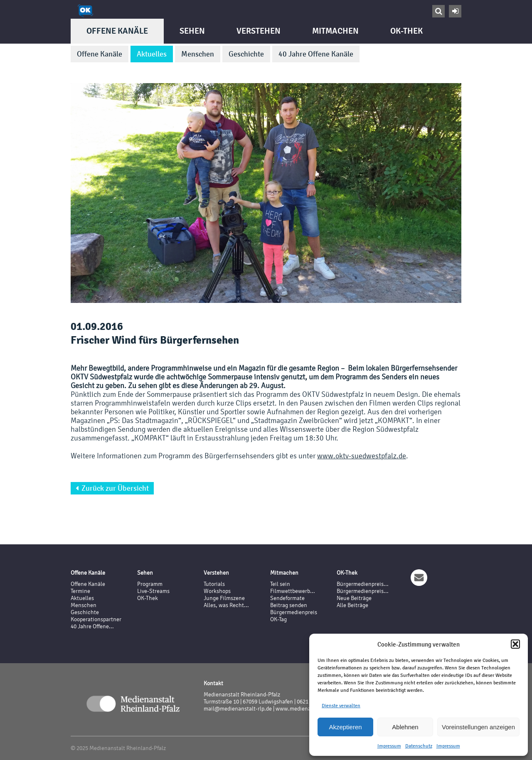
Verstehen (259, 31)
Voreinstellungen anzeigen (478, 727)
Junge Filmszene (224, 598)
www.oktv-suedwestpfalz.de (362, 456)
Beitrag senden (289, 605)
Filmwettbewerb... (293, 591)
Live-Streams (153, 591)
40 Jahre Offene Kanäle (316, 54)
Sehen (192, 31)
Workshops (217, 591)
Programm (150, 584)
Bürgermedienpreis (294, 612)
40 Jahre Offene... (92, 626)
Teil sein (280, 584)
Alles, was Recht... (226, 605)
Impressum (389, 746)
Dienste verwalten (341, 706)
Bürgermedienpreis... (363, 584)
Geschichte (246, 54)
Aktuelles (152, 54)
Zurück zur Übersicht (112, 488)
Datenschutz (419, 746)
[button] (515, 644)
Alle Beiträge (352, 605)
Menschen (198, 54)
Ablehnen (405, 727)
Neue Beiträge (354, 598)
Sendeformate (287, 598)
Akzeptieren (345, 727)
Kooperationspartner (96, 619)
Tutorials (214, 584)
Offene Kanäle (117, 31)
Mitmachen (335, 31)
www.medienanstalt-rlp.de (309, 709)
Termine (80, 591)
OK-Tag (278, 619)
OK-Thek (406, 31)
